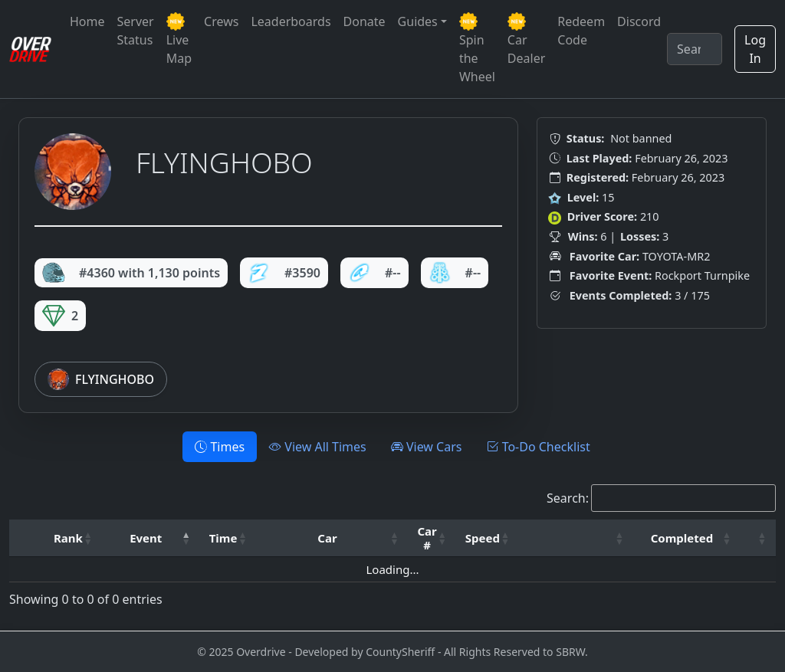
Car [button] (327, 538)
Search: (568, 498)
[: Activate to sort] (576, 538)
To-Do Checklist (538, 447)
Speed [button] (483, 538)
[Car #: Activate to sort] (432, 538)
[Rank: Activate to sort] (73, 538)
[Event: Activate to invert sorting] (151, 538)
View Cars (427, 447)
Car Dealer (526, 39)
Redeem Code (581, 31)
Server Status (136, 31)
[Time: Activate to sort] (228, 538)
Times (220, 447)
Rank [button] (68, 538)
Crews (221, 21)
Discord (639, 21)
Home (87, 21)
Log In (755, 49)
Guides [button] (418, 21)
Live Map (179, 39)
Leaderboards (291, 21)
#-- (374, 273)
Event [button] (146, 538)
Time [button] (223, 538)
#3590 (284, 273)
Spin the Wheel (477, 49)
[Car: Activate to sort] (332, 538)
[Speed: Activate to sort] (488, 538)
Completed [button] (682, 538)
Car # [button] (427, 538)
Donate (365, 21)
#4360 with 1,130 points (131, 273)
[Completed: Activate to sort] (687, 538)
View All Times (318, 447)
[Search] (695, 49)
